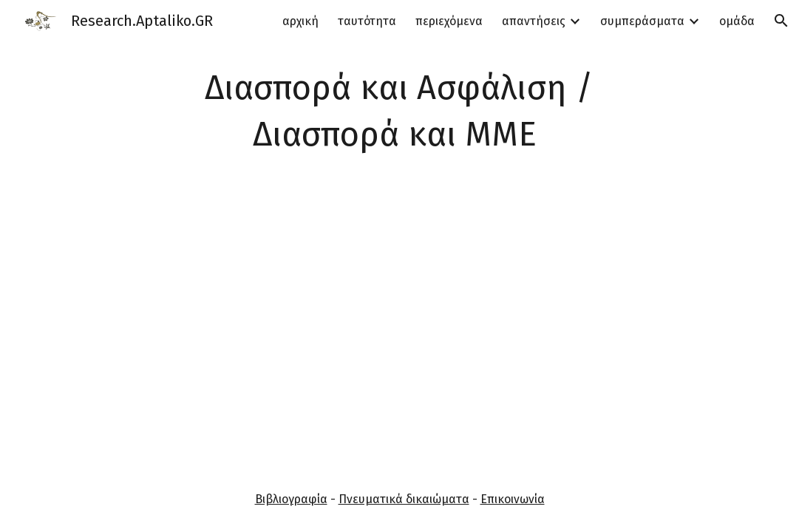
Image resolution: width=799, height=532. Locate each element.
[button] (781, 21)
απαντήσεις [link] (534, 21)
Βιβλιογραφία (291, 499)
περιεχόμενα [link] (449, 21)
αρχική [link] (300, 21)
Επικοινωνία (513, 499)
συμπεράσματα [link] (642, 21)
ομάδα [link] (737, 21)
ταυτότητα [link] (367, 21)
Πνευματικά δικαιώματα (404, 499)
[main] (399, 111)
